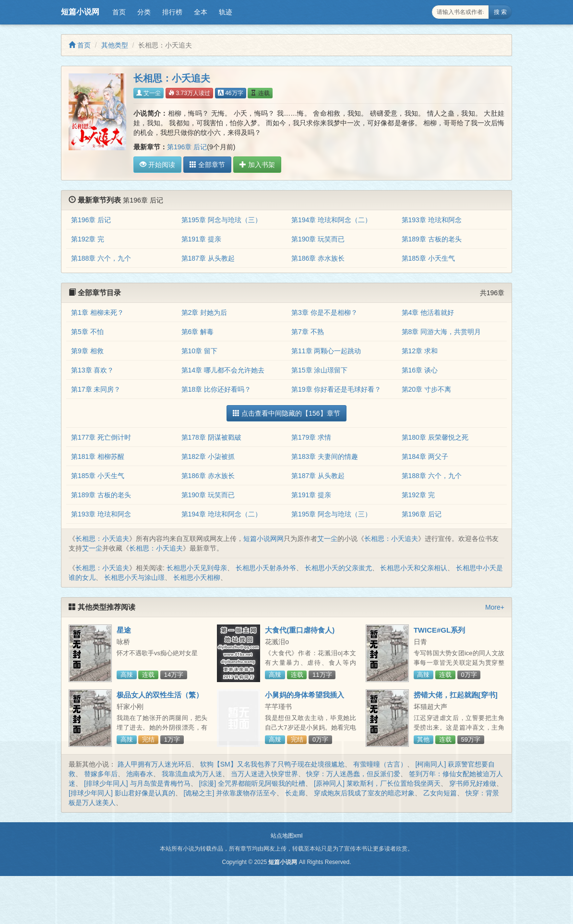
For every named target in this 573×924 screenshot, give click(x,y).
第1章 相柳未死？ (97, 312)
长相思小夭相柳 (197, 577)
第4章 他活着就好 (428, 312)
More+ (495, 607)
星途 (124, 630)
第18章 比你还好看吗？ (216, 389)
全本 (201, 12)
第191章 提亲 (201, 239)
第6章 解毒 (198, 332)
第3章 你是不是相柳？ (324, 312)
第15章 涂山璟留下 (319, 370)
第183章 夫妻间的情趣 (325, 456)
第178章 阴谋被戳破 (211, 437)
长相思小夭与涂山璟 (134, 577)
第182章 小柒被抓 (208, 456)
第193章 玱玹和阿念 (432, 220)
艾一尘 (149, 93)
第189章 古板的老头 (432, 239)
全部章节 (207, 165)
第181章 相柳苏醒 (98, 456)
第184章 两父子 (425, 456)
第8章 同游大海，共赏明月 (442, 332)
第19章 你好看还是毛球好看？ (336, 389)
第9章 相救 (87, 351)
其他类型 (115, 45)
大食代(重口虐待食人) (300, 630)
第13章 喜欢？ (92, 370)
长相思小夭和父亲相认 (414, 568)
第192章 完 (88, 239)
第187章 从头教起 (208, 258)
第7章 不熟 (308, 332)
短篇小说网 (80, 12)
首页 (119, 12)
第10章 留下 (199, 351)
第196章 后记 (187, 147)
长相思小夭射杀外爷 (266, 568)
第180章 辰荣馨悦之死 (435, 437)
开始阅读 (157, 165)
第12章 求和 (420, 351)
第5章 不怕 (87, 332)
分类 (144, 12)
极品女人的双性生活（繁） (160, 695)
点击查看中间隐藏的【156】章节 (286, 413)
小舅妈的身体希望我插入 (304, 695)
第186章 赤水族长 (318, 258)
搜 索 (500, 12)
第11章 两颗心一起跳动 (326, 351)
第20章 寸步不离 (426, 389)
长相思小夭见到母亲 (197, 568)
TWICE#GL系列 (440, 630)
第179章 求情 (311, 437)
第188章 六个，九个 (101, 258)
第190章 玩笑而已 (318, 239)
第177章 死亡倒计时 (101, 437)
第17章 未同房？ (96, 389)
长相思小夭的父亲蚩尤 (338, 568)
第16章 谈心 (420, 370)
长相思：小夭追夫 (102, 539)
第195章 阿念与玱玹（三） (221, 220)
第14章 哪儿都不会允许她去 (223, 370)
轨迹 (226, 12)
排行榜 (172, 12)
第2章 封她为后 (204, 312)
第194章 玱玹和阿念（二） (331, 220)
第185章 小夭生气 (428, 258)
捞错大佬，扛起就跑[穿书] (456, 695)
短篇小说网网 (263, 539)
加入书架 (257, 165)
